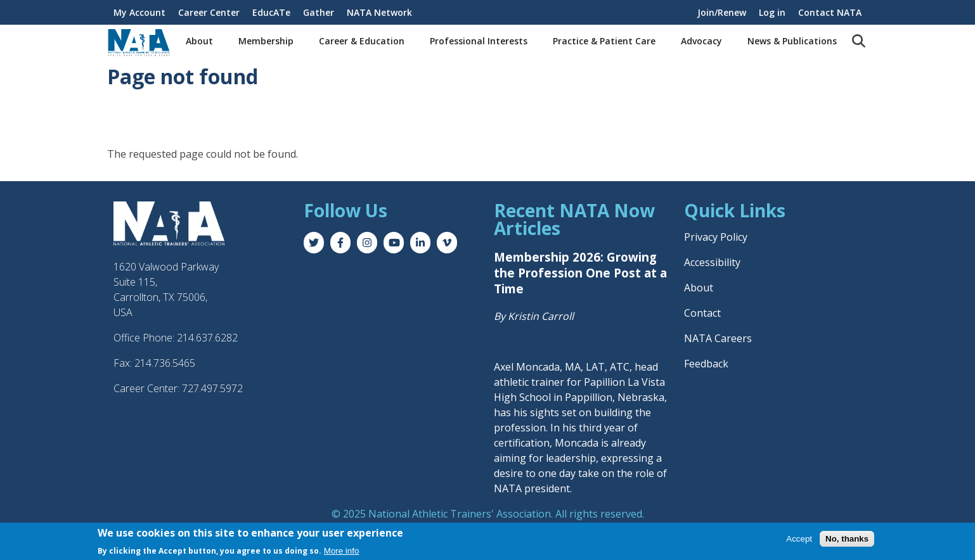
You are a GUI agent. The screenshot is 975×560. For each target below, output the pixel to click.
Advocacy (701, 41)
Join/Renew (722, 12)
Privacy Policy (716, 237)
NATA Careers (718, 338)
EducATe (271, 12)
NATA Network (379, 12)
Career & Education (362, 41)
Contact (702, 313)
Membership (266, 41)
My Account (139, 12)
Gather (319, 12)
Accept (799, 539)
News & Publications (792, 41)
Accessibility (712, 262)
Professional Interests (479, 41)
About (199, 41)
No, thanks (847, 539)
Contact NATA (830, 12)
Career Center (209, 12)
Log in (772, 12)
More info (342, 551)
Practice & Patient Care (604, 41)
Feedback (706, 364)
